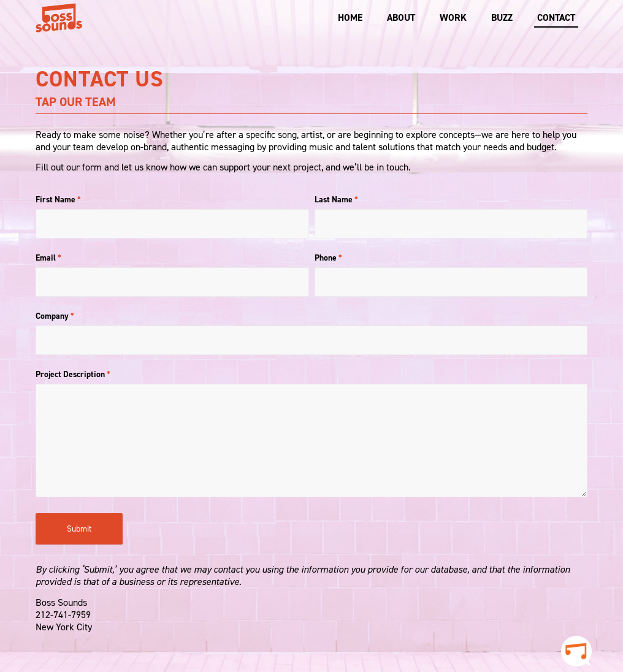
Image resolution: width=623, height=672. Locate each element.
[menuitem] (350, 18)
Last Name (336, 199)
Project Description (73, 374)
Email (48, 258)
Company (55, 316)
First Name (58, 199)
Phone (328, 258)
